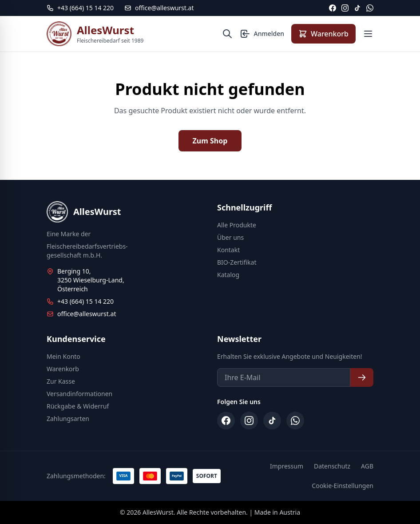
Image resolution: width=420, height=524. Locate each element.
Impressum (287, 466)
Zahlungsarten (68, 419)
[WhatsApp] (370, 8)
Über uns (230, 237)
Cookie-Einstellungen (343, 486)
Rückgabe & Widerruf (78, 406)
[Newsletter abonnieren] (362, 377)
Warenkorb (63, 369)
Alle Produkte (237, 225)
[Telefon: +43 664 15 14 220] (80, 8)
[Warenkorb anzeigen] (323, 34)
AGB (367, 466)
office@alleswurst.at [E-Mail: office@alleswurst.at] (159, 8)
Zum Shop (210, 141)
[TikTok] (357, 8)
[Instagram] (345, 8)
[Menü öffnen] (368, 34)
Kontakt (228, 250)
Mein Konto (63, 356)
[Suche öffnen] (227, 34)
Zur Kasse (61, 381)
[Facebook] (333, 8)
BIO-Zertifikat (237, 262)
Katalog (228, 275)
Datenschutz (332, 466)
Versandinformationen (79, 394)
